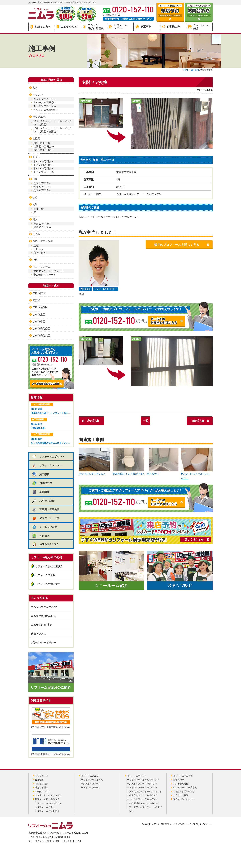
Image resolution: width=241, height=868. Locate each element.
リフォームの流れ (45, 575)
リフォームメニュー (118, 27)
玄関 (35, 88)
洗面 (35, 179)
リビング (38, 249)
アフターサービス (46, 518)
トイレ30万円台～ (44, 168)
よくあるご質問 (44, 527)
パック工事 (39, 117)
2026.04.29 (51, 424)
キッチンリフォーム (93, 780)
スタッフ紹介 (43, 501)
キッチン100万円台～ (46, 110)
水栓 (35, 197)
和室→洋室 (40, 253)
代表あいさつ (38, 634)
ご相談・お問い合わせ (184, 792)
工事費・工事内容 (46, 509)
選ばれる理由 (42, 788)
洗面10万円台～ (42, 183)
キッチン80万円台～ (45, 106)
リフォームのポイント (48, 456)
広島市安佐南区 (41, 328)
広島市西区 (39, 293)
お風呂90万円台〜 (44, 150)
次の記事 (93, 421)
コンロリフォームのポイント (143, 799)
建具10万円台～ (42, 224)
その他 (36, 234)
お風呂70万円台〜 (44, 146)
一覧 (146, 421)
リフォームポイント (137, 776)
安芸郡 (36, 300)
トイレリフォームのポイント (143, 788)
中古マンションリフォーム (49, 271)
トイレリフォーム (92, 788)
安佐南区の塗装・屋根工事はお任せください (51, 718)
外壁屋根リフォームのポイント (144, 803)
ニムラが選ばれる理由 (93, 27)
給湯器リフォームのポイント (143, 795)
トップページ (42, 776)
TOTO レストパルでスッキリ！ (197, 464)
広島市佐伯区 (40, 307)
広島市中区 (39, 321)
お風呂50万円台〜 (44, 143)
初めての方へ (41, 27)
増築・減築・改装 (43, 241)
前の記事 (198, 421)
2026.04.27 (51, 439)
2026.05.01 (51, 409)
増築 (36, 246)
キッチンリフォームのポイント (144, 780)
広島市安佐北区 (41, 336)
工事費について (43, 792)
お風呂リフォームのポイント (143, 784)
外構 (35, 260)
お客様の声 (171, 27)
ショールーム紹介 (199, 27)
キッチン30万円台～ (45, 99)
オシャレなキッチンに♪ (95, 461)
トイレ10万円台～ (44, 161)
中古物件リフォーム (45, 275)
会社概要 (41, 492)
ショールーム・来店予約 (185, 788)
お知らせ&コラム (45, 544)
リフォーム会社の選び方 (49, 566)
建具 (35, 219)
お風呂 (36, 139)
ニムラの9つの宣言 (42, 625)
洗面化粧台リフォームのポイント (146, 792)
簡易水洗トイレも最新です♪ (129, 461)
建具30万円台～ (42, 227)
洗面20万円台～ (42, 187)
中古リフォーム (41, 267)
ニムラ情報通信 (181, 784)
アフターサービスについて (48, 795)
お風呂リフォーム (92, 784)
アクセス (41, 535)
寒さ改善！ (163, 461)
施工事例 (143, 27)
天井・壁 (38, 209)
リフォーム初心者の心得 (47, 799)
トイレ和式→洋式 (44, 172)
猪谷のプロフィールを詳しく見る (177, 245)
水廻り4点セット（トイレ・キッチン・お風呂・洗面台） (53, 130)
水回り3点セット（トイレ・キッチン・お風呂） (53, 123)
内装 (35, 204)
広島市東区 (39, 314)
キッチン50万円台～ (45, 103)
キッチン (38, 95)
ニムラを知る (67, 27)
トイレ (36, 157)
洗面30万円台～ (42, 190)
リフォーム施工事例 (183, 776)
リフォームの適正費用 (48, 584)
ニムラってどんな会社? (44, 607)
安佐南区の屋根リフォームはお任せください (51, 745)
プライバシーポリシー (44, 643)
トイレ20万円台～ (44, 165)
